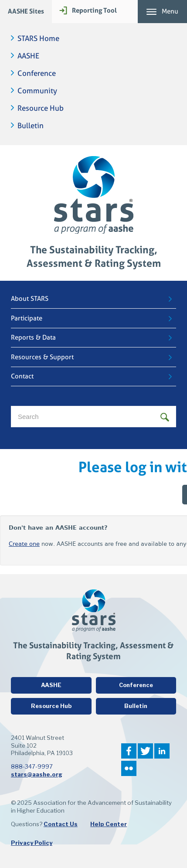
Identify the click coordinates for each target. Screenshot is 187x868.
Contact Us (61, 824)
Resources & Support (42, 357)
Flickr (129, 768)
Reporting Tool (94, 10)
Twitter (145, 751)
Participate (27, 318)
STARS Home (38, 39)
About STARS (30, 299)
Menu (170, 11)
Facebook (129, 751)
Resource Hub (41, 108)
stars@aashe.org (37, 774)
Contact (22, 376)
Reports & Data (33, 337)
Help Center (109, 824)
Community (37, 91)
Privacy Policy (32, 843)
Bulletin (31, 126)
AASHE (28, 56)
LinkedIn (162, 751)
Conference (37, 73)
